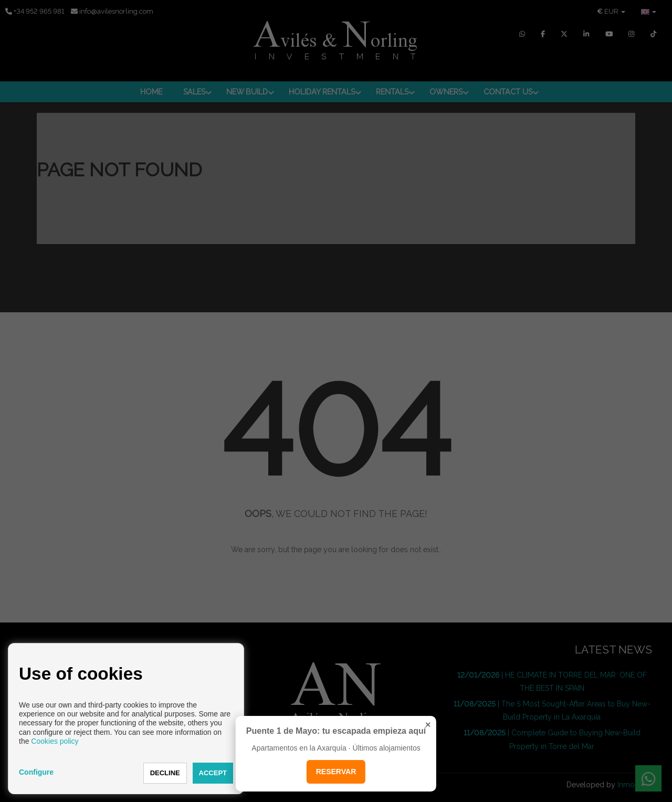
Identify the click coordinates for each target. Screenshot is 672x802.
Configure (36, 772)
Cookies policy (55, 741)
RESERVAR (336, 772)
